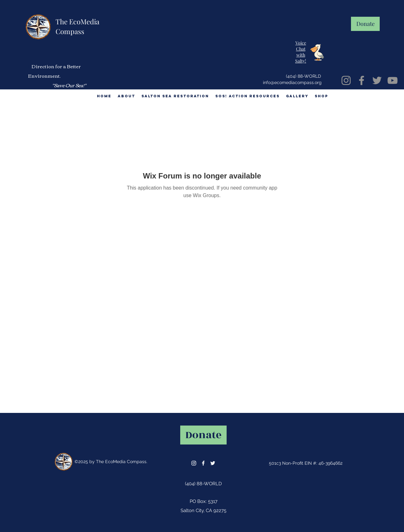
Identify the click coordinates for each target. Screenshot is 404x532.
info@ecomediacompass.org (292, 82)
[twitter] (213, 463)
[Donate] (365, 24)
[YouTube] (392, 80)
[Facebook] (362, 80)
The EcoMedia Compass (77, 26)
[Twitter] (377, 80)
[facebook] (203, 463)
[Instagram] (346, 80)
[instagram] (194, 463)
